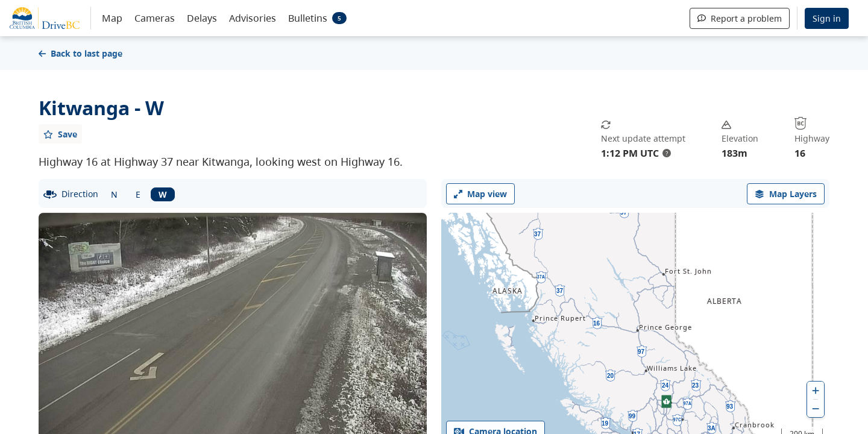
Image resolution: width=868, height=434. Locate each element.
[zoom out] (816, 408)
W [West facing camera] (163, 194)
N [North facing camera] (114, 194)
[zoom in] (816, 390)
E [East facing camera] (138, 194)
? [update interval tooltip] (667, 153)
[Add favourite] (60, 134)
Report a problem (740, 18)
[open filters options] (786, 194)
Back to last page (80, 53)
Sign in (827, 18)
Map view (480, 194)
